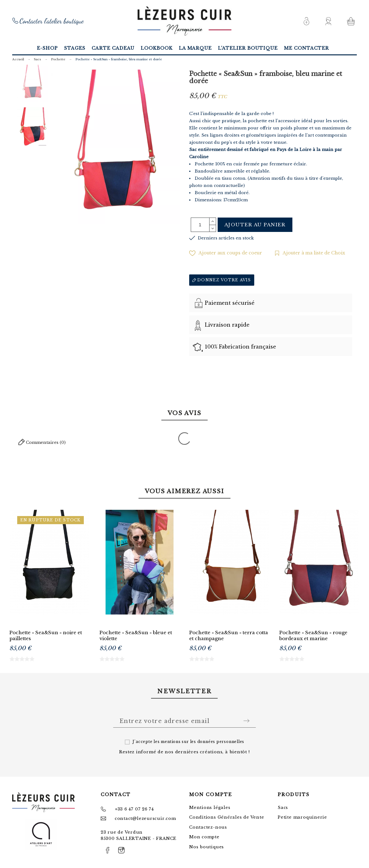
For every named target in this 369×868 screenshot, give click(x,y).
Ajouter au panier (255, 225)
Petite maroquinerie (302, 817)
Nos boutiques (207, 847)
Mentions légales (210, 808)
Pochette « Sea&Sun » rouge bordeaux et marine (313, 635)
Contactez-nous (208, 827)
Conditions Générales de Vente (227, 817)
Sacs (283, 808)
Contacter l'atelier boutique (52, 21)
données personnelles (221, 742)
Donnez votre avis (222, 280)
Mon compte (204, 837)
